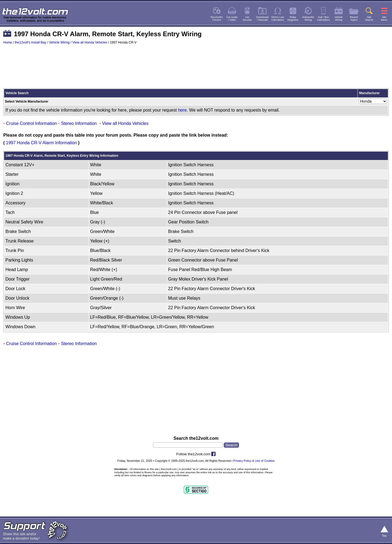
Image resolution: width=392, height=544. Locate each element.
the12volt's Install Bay (30, 42)
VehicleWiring (339, 19)
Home (8, 42)
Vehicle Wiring (59, 42)
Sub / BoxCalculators (324, 19)
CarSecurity (247, 19)
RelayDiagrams (293, 19)
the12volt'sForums (217, 19)
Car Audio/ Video (232, 19)
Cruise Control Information (31, 123)
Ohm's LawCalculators (278, 19)
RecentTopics (354, 19)
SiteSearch (369, 19)
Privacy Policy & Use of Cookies (254, 461)
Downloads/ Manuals (262, 19)
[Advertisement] (196, 69)
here (182, 110)
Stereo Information (79, 123)
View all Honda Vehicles (90, 42)
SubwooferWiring (308, 19)
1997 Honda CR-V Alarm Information (42, 143)
